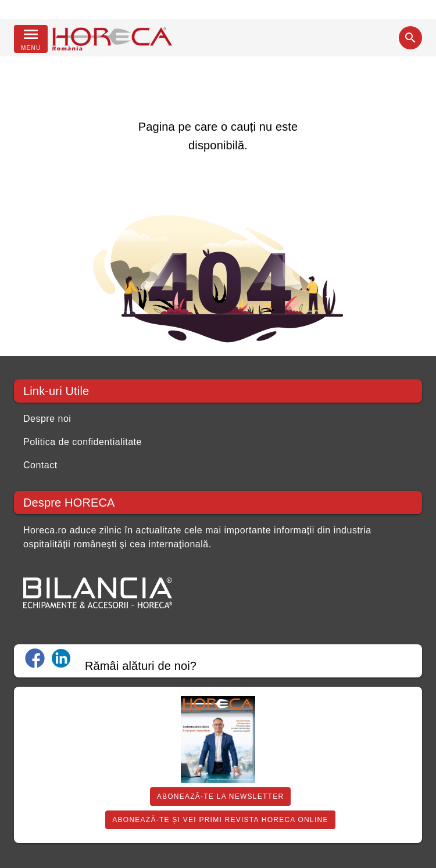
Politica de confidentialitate (83, 442)
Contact (40, 465)
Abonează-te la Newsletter (221, 797)
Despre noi (47, 419)
